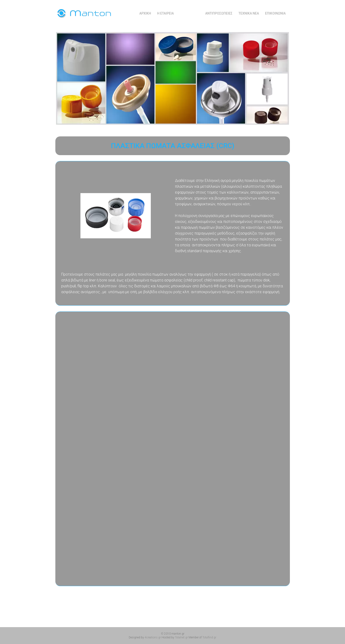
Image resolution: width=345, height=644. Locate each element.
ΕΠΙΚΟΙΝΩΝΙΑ (275, 13)
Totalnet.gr (181, 637)
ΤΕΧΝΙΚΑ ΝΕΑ (249, 13)
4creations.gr (153, 637)
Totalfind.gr (209, 637)
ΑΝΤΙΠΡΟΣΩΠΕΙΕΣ (219, 13)
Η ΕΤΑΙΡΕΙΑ (165, 13)
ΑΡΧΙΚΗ (145, 13)
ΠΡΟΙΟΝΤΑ (190, 13)
